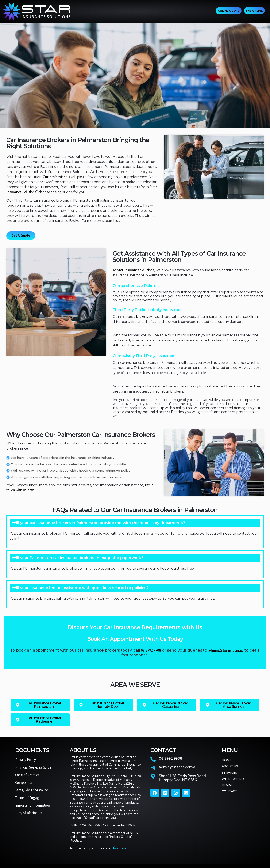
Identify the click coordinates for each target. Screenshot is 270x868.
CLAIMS (168, 12)
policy (148, 211)
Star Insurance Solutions (136, 270)
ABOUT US (100, 12)
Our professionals (56, 177)
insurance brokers (134, 317)
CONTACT (186, 12)
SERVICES (122, 12)
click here (119, 848)
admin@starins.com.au (226, 650)
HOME (82, 12)
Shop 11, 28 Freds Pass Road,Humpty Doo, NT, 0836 (183, 778)
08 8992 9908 (151, 650)
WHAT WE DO (146, 12)
